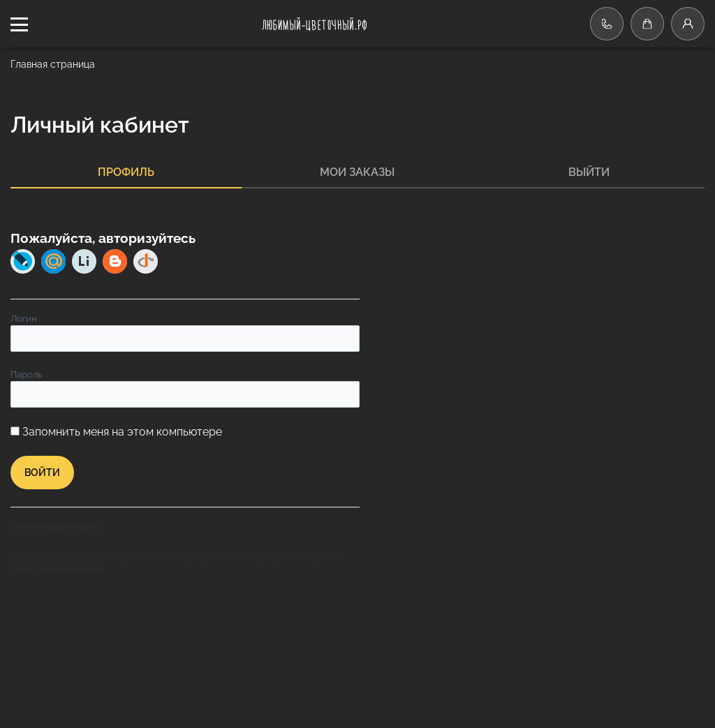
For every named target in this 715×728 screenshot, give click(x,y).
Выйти (589, 172)
